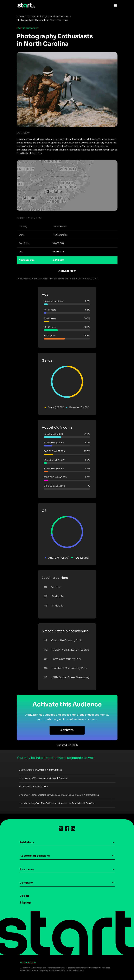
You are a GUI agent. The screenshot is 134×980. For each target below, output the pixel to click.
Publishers (27, 842)
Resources (27, 869)
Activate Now (67, 271)
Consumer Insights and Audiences (48, 16)
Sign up (25, 903)
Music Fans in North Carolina (33, 787)
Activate (67, 730)
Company (26, 883)
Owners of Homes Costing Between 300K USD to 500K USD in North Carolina (59, 795)
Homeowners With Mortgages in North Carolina (43, 778)
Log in (24, 896)
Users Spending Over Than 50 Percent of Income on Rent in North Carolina (57, 803)
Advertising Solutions (35, 856)
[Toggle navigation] (115, 5)
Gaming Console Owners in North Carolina (40, 770)
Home (20, 16)
